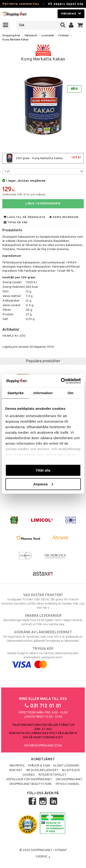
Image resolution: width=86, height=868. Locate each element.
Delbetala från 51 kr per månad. (24, 195)
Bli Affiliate (71, 770)
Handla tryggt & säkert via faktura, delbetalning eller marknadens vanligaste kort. (43, 657)
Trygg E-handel (67, 784)
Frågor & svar (39, 766)
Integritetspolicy (53, 775)
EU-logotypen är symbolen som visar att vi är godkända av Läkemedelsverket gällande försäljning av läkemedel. (43, 636)
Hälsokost (31, 36)
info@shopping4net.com (43, 746)
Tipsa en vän (16, 223)
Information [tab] (43, 393)
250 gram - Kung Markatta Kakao (43, 158)
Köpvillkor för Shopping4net (29, 780)
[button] (80, 25)
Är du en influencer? (42, 770)
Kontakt (16, 770)
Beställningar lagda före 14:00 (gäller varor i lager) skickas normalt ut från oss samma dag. (43, 620)
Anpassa (43, 484)
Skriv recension (64, 217)
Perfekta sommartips (21, 4)
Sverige (43, 857)
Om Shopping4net (69, 780)
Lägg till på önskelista (25, 217)
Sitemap (61, 850)
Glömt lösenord (66, 766)
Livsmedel (48, 36)
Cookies (29, 775)
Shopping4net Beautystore (31, 784)
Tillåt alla (43, 470)
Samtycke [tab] (15, 393)
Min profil (17, 766)
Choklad (63, 36)
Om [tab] (71, 393)
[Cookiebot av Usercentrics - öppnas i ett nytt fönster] (61, 381)
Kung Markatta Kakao (15, 40)
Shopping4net (11, 36)
